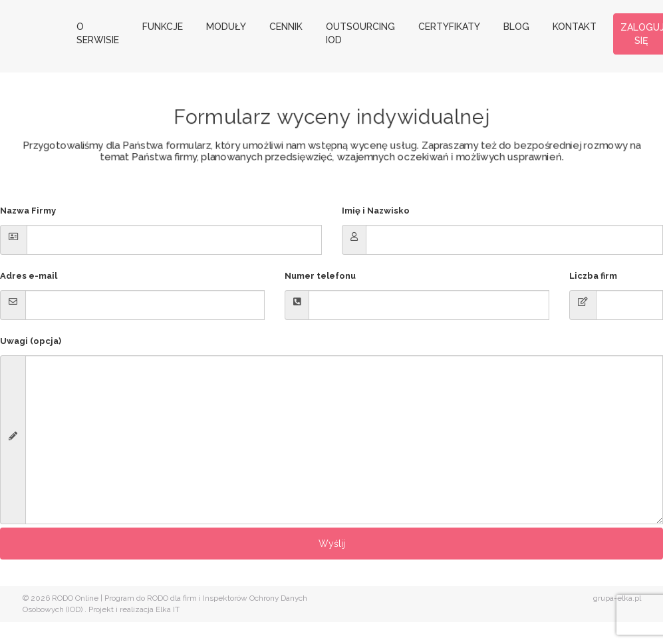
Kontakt (575, 27)
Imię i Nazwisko (376, 211)
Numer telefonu (320, 276)
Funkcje (163, 27)
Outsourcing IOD (360, 33)
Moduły (226, 27)
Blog (516, 27)
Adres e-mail (29, 276)
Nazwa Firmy (28, 211)
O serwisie (98, 33)
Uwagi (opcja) (31, 341)
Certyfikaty (449, 27)
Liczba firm (593, 276)
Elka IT (168, 609)
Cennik (286, 27)
